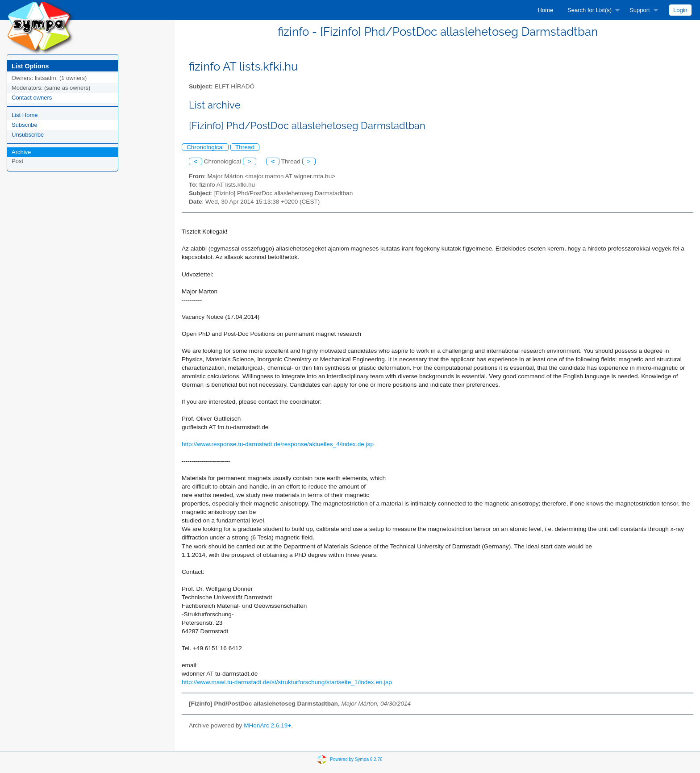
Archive (21, 152)
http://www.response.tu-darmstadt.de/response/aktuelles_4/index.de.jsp (278, 444)
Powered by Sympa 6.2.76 (356, 759)
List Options (30, 66)
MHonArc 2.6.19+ (267, 725)
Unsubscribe (28, 135)
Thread (245, 147)
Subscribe (25, 125)
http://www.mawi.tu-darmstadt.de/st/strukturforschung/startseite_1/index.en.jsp (287, 682)
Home (545, 10)
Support (640, 10)
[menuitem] (545, 10)
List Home (25, 115)
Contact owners (32, 98)
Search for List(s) (590, 10)
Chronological (205, 147)
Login (680, 10)
